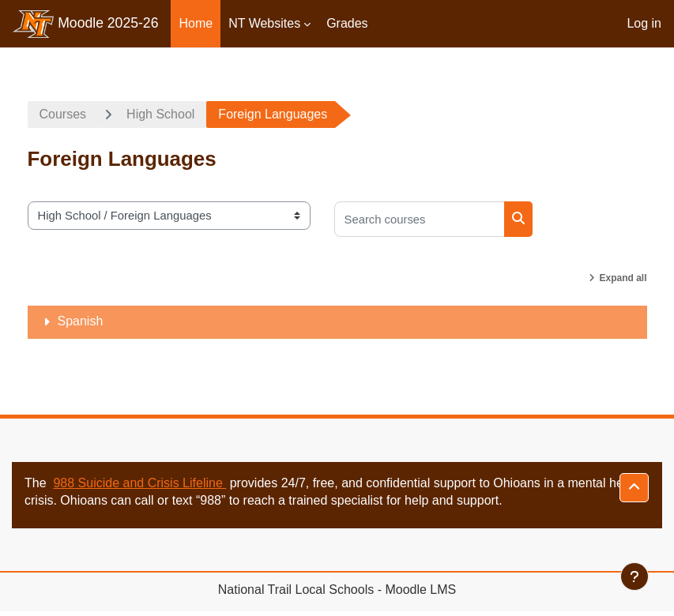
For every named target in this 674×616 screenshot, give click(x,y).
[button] (634, 488)
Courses (63, 114)
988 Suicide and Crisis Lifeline (139, 483)
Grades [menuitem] (347, 23)
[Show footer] (634, 577)
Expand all (623, 278)
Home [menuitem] (196, 23)
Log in (644, 23)
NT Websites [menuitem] (264, 23)
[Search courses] (420, 219)
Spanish (81, 321)
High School (160, 114)
